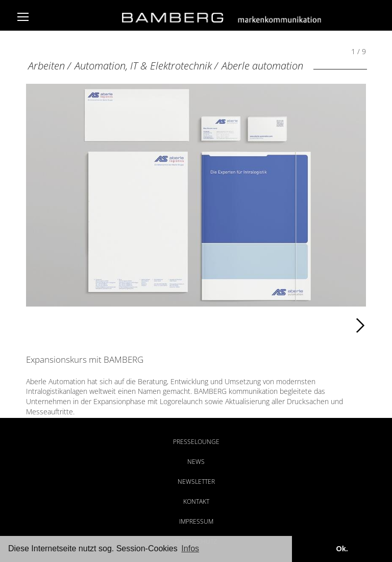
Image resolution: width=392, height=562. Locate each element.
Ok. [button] (342, 549)
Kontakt (196, 501)
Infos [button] (190, 548)
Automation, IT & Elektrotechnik (143, 66)
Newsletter (196, 482)
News (196, 462)
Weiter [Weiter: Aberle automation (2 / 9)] (281, 325)
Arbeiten (46, 66)
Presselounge (196, 442)
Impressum (196, 521)
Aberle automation (262, 66)
